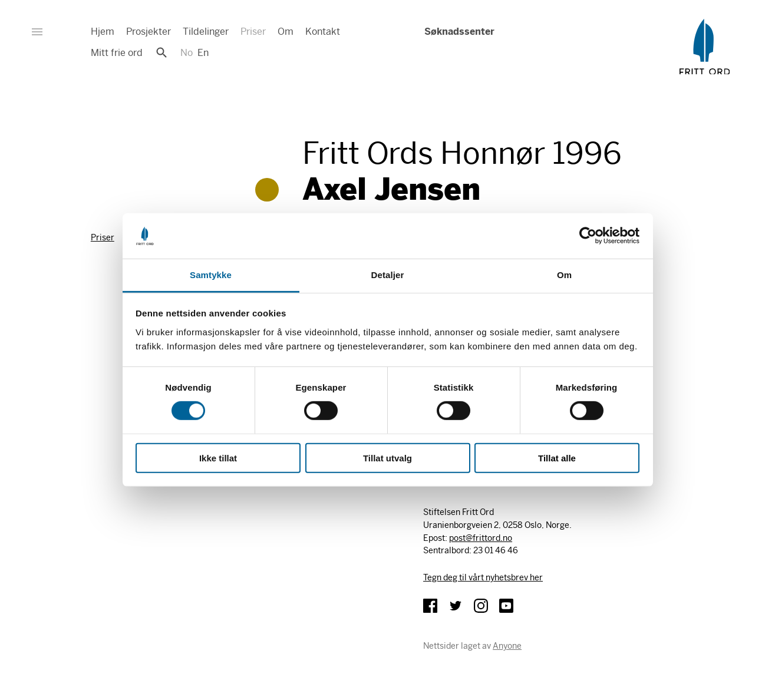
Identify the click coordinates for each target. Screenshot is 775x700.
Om (286, 32)
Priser (253, 32)
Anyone (507, 646)
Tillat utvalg (387, 458)
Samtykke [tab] (211, 275)
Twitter (456, 606)
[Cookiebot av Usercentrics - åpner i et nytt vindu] (588, 236)
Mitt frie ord (117, 53)
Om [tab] (564, 275)
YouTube (506, 606)
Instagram (481, 606)
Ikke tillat (218, 458)
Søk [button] (161, 52)
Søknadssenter (458, 32)
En (203, 53)
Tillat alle (557, 458)
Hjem (103, 32)
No (187, 53)
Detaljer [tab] (388, 275)
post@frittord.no (481, 538)
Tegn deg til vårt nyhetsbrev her (483, 577)
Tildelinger (206, 32)
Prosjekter (149, 32)
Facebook (430, 606)
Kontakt (323, 32)
